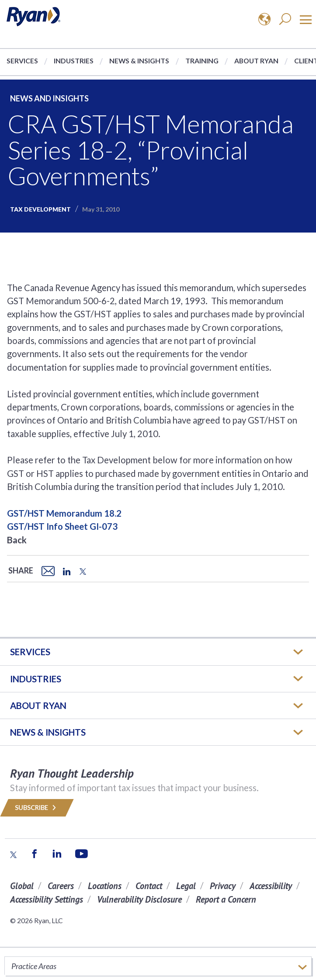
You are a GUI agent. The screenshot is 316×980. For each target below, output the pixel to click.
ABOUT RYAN (38, 705)
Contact (149, 886)
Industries (74, 61)
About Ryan (256, 61)
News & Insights (139, 61)
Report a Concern (226, 899)
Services (22, 61)
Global (22, 886)
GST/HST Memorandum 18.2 (64, 513)
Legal (186, 886)
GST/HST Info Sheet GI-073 (62, 526)
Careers (61, 886)
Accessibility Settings (47, 899)
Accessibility (271, 886)
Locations (105, 886)
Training (202, 61)
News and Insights (49, 98)
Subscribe (37, 808)
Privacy (223, 886)
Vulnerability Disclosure (139, 899)
